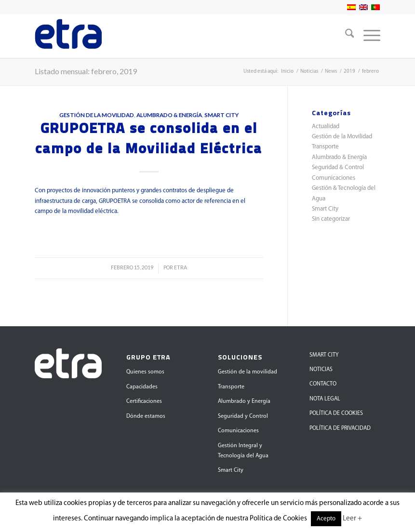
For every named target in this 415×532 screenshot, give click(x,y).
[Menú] (367, 36)
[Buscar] (345, 36)
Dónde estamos (146, 416)
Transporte (325, 147)
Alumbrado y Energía (244, 401)
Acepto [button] (326, 519)
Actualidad (326, 126)
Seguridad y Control (243, 416)
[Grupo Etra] (68, 36)
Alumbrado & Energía (169, 115)
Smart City (221, 115)
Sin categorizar (331, 219)
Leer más (149, 232)
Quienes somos (145, 372)
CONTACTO (323, 384)
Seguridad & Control (338, 167)
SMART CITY (324, 355)
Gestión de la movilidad (248, 372)
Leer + (352, 519)
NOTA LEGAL (325, 399)
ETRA (181, 267)
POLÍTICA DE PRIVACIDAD (340, 428)
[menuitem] (345, 36)
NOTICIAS (321, 370)
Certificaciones (144, 401)
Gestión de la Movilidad (97, 115)
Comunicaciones (334, 178)
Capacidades (142, 387)
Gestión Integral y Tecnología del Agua (243, 451)
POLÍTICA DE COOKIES (336, 413)
